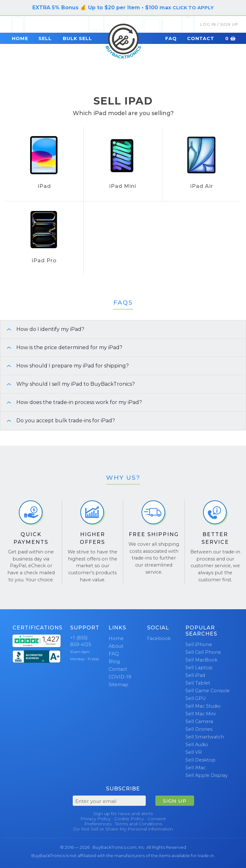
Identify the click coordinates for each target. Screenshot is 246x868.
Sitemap (119, 685)
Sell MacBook (201, 660)
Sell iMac (196, 768)
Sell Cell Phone (203, 652)
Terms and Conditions (139, 824)
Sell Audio (197, 745)
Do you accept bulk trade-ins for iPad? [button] (58, 421)
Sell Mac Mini (201, 714)
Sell (45, 38)
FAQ (171, 38)
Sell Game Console (208, 691)
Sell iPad (195, 675)
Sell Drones (199, 729)
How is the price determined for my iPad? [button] (61, 347)
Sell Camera (199, 721)
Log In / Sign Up (219, 24)
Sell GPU (196, 698)
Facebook (159, 638)
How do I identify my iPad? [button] (42, 329)
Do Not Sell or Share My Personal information (123, 829)
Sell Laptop (199, 668)
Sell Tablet (198, 683)
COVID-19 (120, 677)
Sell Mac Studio (203, 706)
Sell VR (194, 752)
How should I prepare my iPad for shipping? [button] (65, 366)
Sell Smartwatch (205, 737)
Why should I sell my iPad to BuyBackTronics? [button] (68, 384)
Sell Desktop (201, 760)
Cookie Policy (129, 819)
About (116, 646)
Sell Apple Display (207, 775)
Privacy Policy (95, 819)
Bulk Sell (77, 38)
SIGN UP (175, 801)
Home (20, 38)
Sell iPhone (199, 645)
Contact (201, 38)
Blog (114, 662)
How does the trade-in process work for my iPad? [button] (71, 402)
